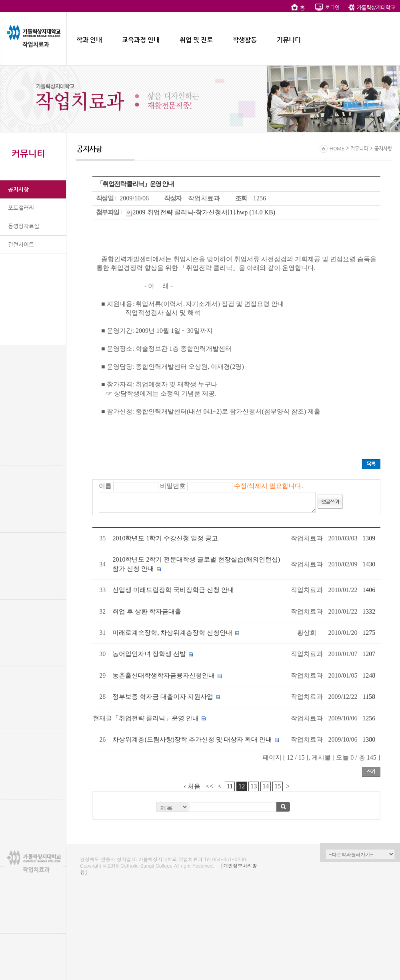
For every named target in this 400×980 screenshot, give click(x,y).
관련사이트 (21, 244)
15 (278, 786)
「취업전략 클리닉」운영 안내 (156, 718)
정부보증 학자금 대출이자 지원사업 (163, 697)
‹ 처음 (192, 786)
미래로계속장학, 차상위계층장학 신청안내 (172, 633)
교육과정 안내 (141, 40)
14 (266, 786)
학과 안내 (89, 40)
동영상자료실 (24, 226)
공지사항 (18, 189)
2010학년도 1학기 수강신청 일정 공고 (165, 538)
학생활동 (245, 40)
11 (230, 786)
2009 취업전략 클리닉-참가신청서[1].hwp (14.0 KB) (204, 212)
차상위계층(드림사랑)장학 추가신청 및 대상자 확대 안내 (192, 739)
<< (210, 786)
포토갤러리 (21, 208)
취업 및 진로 (196, 40)
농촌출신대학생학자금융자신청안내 (164, 675)
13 (254, 786)
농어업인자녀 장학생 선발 (149, 654)
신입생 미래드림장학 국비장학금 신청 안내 (173, 590)
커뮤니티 (289, 40)
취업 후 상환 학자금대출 (147, 611)
